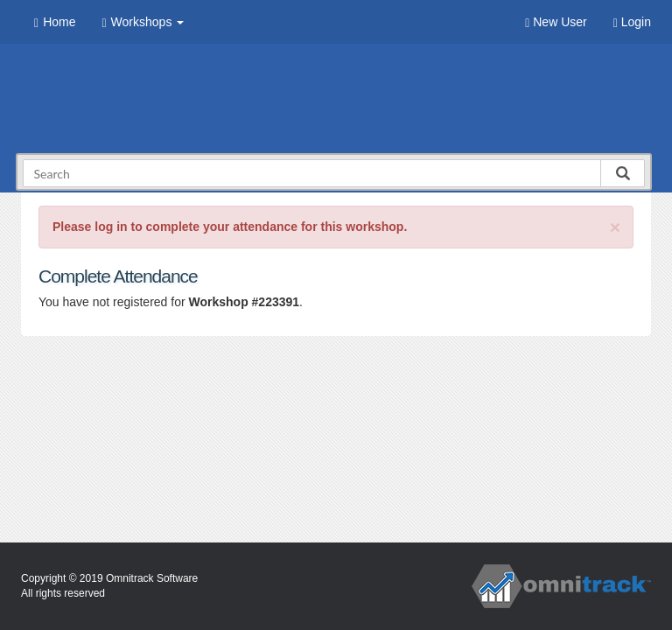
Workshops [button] (143, 22)
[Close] (615, 227)
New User (556, 22)
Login (632, 22)
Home (55, 22)
